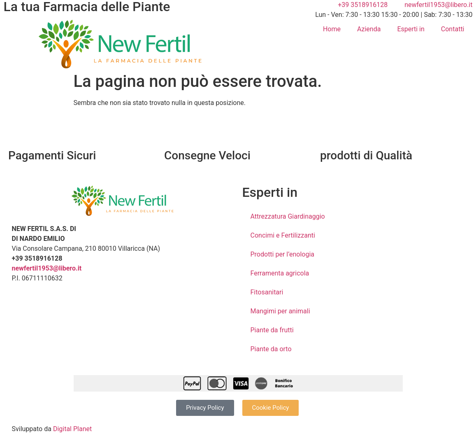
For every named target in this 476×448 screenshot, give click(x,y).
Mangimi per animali (280, 311)
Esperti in (411, 29)
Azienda (369, 29)
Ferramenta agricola (280, 273)
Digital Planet (72, 429)
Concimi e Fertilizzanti (283, 235)
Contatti (453, 29)
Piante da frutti (272, 330)
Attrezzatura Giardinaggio (288, 216)
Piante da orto (271, 349)
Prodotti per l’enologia (283, 254)
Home (332, 29)
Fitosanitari (267, 292)
